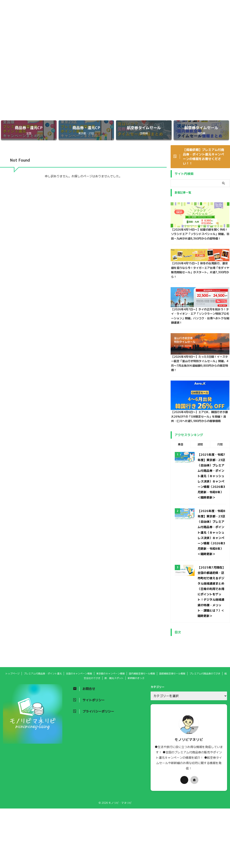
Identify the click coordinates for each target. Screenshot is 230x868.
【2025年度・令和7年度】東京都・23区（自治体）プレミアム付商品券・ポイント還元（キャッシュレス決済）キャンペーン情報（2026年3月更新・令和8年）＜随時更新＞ (211, 477)
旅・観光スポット (28, 113)
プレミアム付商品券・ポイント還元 (83, 97)
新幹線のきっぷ (83, 113)
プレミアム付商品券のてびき (139, 105)
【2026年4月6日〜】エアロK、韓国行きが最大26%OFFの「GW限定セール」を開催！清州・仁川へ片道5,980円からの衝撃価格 (199, 418)
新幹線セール (139, 113)
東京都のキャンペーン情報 (194, 97)
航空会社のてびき (194, 105)
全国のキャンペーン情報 (139, 97)
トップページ (28, 97)
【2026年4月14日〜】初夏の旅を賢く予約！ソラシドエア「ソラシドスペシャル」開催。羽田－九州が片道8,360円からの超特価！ (200, 234)
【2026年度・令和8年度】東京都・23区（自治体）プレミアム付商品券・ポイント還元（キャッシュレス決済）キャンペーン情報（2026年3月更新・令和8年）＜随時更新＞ (211, 534)
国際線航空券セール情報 (83, 105)
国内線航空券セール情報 (28, 105)
